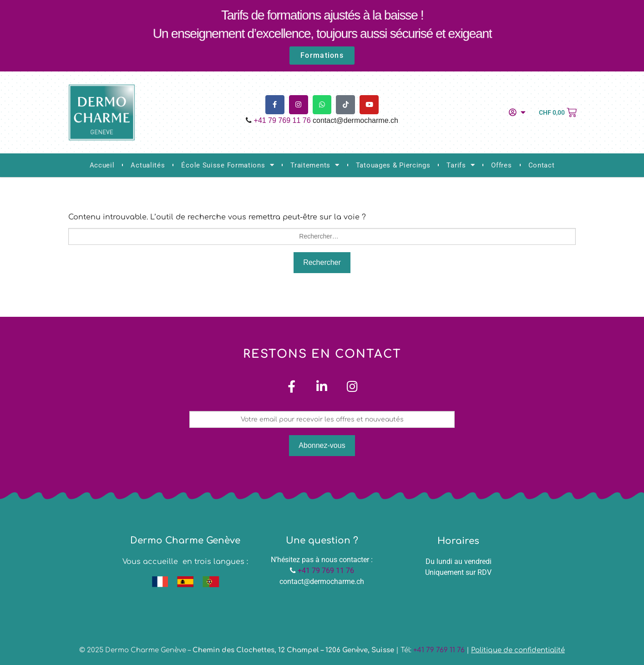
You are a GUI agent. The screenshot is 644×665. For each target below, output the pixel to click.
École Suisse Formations (228, 165)
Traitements (315, 165)
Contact (542, 165)
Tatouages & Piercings (393, 165)
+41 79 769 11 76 (282, 120)
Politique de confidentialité (518, 650)
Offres (501, 165)
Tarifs (461, 165)
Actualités (148, 165)
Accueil (102, 165)
